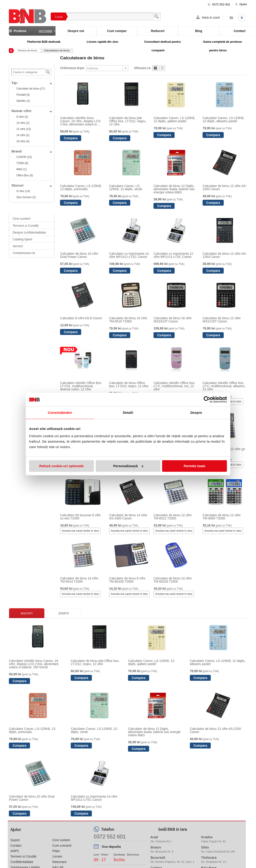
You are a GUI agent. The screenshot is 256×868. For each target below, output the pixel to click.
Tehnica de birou (27, 50)
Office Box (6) (25, 175)
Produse (32, 31)
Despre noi (76, 31)
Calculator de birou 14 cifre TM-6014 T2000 (79, 580)
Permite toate (195, 466)
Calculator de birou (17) (31, 89)
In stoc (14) (23, 191)
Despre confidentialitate (29, 232)
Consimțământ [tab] (60, 413)
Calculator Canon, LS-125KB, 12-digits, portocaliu (81, 187)
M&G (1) (21, 169)
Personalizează (128, 466)
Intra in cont (211, 17)
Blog (199, 31)
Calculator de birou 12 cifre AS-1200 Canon (225, 255)
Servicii (18, 246)
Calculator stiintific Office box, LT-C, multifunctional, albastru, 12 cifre (224, 386)
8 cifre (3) (22, 117)
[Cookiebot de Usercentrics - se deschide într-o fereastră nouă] (207, 399)
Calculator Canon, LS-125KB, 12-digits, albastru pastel (223, 120)
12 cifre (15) (24, 129)
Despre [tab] (196, 413)
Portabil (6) (23, 95)
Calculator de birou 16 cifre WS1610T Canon (172, 320)
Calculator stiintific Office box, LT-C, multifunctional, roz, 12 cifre (174, 386)
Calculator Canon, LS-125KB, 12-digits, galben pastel (174, 120)
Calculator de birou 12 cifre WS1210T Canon (222, 320)
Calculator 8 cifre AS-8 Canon (81, 318)
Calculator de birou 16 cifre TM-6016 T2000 (128, 320)
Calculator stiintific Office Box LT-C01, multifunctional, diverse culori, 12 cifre (81, 386)
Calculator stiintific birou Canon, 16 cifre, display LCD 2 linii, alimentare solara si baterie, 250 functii (80, 121)
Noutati (27, 613)
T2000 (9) (22, 163)
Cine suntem (21, 219)
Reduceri (158, 31)
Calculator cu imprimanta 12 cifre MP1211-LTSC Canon (173, 255)
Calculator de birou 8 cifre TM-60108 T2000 (127, 580)
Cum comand (62, 846)
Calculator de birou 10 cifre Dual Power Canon (79, 255)
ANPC (15, 851)
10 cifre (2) (23, 123)
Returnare (59, 862)
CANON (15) (24, 157)
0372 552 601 (221, 4)
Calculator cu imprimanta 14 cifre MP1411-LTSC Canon (129, 255)
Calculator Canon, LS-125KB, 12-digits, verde (126, 187)
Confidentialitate (22, 862)
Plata (56, 851)
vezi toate (45, 31)
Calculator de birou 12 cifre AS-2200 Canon (225, 187)
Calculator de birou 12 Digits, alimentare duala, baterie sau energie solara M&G (174, 189)
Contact (16, 846)
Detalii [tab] (128, 413)
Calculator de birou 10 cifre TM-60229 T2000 (172, 580)
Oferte (64, 613)
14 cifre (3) (23, 135)
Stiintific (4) (23, 101)
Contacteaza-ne (24, 253)
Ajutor (243, 4)
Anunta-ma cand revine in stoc (80, 531)
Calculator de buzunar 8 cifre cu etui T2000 (80, 517)
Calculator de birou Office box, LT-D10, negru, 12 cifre (129, 384)
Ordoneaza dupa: (72, 68)
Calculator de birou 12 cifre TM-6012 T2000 (172, 517)
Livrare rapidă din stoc (102, 42)
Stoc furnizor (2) (26, 197)
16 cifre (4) (23, 141)
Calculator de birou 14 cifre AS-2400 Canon (128, 517)
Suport (15, 840)
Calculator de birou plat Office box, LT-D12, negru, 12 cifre (128, 121)
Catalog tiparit (22, 239)
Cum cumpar (117, 31)
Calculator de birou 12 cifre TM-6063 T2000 (222, 517)
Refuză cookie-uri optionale (62, 466)
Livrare (57, 856)
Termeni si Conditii (25, 226)
